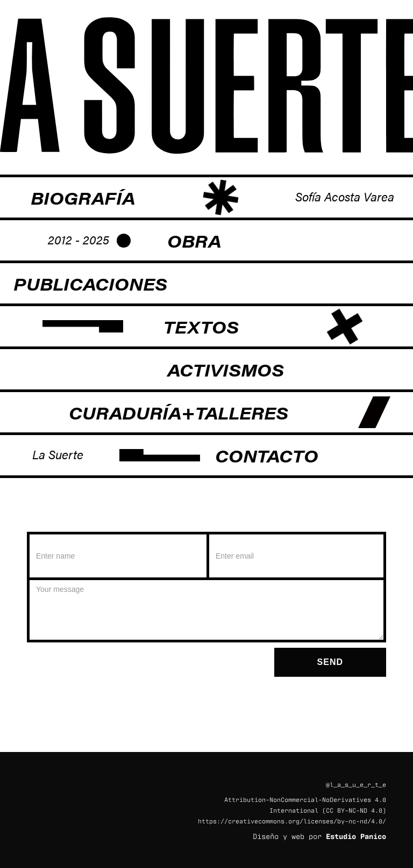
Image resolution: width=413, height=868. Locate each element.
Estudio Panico (356, 836)
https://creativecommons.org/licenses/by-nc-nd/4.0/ (292, 821)
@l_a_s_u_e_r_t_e (356, 784)
